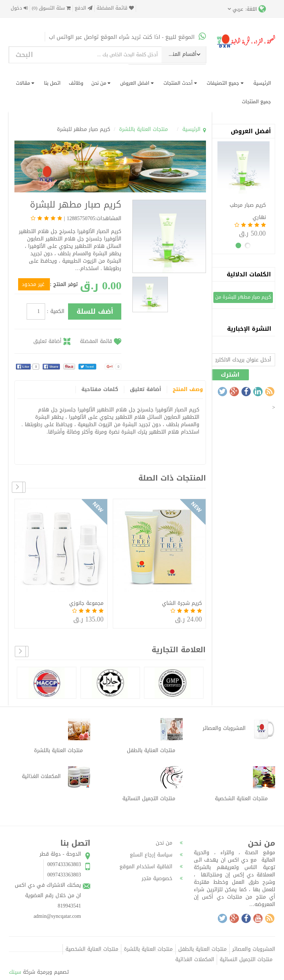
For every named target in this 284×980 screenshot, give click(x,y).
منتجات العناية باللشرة (143, 129)
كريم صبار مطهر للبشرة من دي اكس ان (243, 298)
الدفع (84, 8)
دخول (19, 8)
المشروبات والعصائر (254, 949)
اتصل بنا (52, 83)
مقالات (25, 83)
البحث (24, 55)
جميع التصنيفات (225, 83)
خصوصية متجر (162, 878)
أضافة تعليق (47, 341)
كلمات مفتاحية (100, 390)
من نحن (101, 83)
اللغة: (256, 9)
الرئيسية (262, 83)
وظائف (76, 83)
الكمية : (56, 311)
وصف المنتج (188, 390)
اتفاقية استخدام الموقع (151, 867)
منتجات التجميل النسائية (246, 959)
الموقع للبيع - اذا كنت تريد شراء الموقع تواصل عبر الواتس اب (127, 37)
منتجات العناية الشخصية (92, 949)
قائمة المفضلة (115, 8)
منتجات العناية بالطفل (202, 949)
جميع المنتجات (256, 102)
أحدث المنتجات (180, 83)
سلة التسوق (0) (51, 8)
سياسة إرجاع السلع (156, 855)
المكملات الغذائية (195, 959)
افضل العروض (137, 83)
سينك (15, 972)
